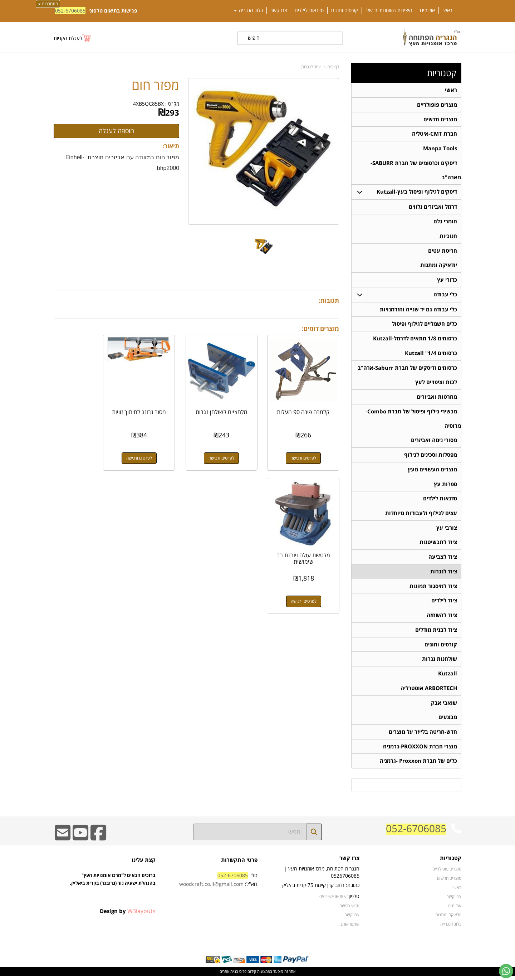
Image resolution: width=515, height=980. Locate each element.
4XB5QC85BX (148, 104)
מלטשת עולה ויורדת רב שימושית (85, 407)
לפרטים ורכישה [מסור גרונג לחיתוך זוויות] (160, 449)
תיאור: (171, 146)
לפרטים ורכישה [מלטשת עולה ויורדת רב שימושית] (85, 449)
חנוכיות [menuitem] (448, 237)
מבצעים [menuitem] (448, 721)
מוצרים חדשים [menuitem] (440, 119)
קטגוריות (442, 73)
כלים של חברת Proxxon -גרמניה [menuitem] (418, 765)
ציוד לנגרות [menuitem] (444, 574)
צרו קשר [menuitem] (279, 10)
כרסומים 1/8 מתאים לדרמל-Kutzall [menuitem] (415, 340)
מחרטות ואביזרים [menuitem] (437, 399)
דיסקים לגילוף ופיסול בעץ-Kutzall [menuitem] (417, 192)
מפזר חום (155, 85)
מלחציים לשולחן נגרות (233, 407)
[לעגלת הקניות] (73, 38)
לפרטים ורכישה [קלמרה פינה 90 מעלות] (308, 449)
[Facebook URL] (98, 842)
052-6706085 (70, 11)
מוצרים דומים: (320, 328)
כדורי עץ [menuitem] (447, 281)
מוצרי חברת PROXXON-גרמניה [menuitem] (420, 750)
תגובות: (329, 300)
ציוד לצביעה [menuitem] (443, 560)
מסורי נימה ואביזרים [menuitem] (434, 442)
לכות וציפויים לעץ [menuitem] (436, 384)
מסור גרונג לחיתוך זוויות (160, 407)
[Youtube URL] (80, 842)
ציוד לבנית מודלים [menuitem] (436, 633)
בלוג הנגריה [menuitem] (248, 10)
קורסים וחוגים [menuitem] (345, 10)
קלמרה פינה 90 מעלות (307, 407)
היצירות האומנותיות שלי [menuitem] (389, 10)
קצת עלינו (144, 864)
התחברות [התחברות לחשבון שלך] (48, 4)
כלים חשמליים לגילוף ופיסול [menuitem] (425, 325)
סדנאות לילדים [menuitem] (309, 10)
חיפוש (254, 38)
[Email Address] (63, 842)
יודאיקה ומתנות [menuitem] (439, 266)
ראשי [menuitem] (447, 10)
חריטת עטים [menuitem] (443, 251)
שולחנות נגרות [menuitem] (440, 662)
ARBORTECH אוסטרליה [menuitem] (429, 692)
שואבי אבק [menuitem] (444, 706)
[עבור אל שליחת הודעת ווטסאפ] (506, 971)
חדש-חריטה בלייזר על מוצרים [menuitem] (423, 736)
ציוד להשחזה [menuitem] (442, 618)
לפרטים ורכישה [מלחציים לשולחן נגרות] (234, 449)
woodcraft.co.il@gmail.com (211, 888)
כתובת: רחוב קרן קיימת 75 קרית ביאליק (321, 889)
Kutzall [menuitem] (448, 677)
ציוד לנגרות (311, 67)
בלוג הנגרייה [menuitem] (451, 928)
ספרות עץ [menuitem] (445, 486)
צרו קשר (349, 863)
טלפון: (353, 900)
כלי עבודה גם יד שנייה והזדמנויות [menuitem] (418, 311)
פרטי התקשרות (239, 864)
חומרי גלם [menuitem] (445, 222)
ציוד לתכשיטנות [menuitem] (438, 545)
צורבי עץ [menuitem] (447, 530)
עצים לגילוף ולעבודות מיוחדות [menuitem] (421, 516)
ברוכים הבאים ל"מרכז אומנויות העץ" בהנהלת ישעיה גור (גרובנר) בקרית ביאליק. (113, 892)
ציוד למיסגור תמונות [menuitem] (433, 589)
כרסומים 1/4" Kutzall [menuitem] (431, 355)
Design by (128, 915)
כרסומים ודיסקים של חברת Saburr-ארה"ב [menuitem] (407, 369)
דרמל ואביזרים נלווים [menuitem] (433, 207)
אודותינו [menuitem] (427, 10)
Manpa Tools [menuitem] (440, 149)
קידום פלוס (247, 976)
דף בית (333, 67)
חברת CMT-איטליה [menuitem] (435, 134)
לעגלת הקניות (68, 38)
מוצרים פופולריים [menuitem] (437, 105)
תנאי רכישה (349, 910)
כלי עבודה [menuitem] (445, 295)
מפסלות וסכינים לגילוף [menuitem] (431, 457)
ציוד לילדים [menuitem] (444, 604)
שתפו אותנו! (349, 928)
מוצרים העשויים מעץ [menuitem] (432, 472)
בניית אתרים (229, 976)
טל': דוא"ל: (218, 884)
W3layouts (141, 915)
